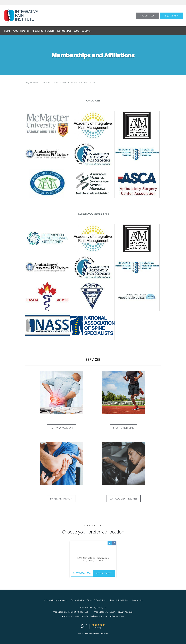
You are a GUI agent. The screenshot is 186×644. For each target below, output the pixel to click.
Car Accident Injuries (124, 499)
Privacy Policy (77, 600)
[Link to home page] (16, 16)
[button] (171, 16)
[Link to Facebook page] (114, 543)
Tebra (106, 633)
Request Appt (104, 573)
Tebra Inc (63, 600)
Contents (46, 82)
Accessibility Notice (119, 600)
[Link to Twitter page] (110, 543)
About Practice (60, 82)
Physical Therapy (61, 499)
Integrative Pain (31, 82)
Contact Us (137, 600)
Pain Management (61, 428)
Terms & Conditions (97, 600)
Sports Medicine (124, 428)
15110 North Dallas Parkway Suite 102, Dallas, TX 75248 (93, 559)
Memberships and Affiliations (83, 82)
